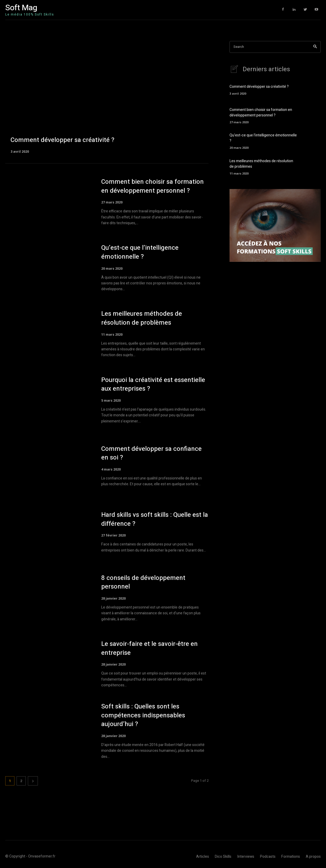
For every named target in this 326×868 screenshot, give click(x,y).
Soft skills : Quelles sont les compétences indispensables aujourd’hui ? (143, 715)
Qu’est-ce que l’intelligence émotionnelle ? (140, 252)
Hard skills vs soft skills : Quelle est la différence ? (155, 519)
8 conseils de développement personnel (143, 582)
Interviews (246, 857)
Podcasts (268, 857)
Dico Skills (223, 857)
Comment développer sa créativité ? (259, 87)
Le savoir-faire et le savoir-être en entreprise (149, 648)
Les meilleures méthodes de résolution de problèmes (142, 318)
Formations (291, 857)
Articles (203, 857)
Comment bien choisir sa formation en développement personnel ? (152, 186)
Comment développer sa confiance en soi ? (151, 453)
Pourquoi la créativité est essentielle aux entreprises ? (153, 384)
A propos (313, 857)
